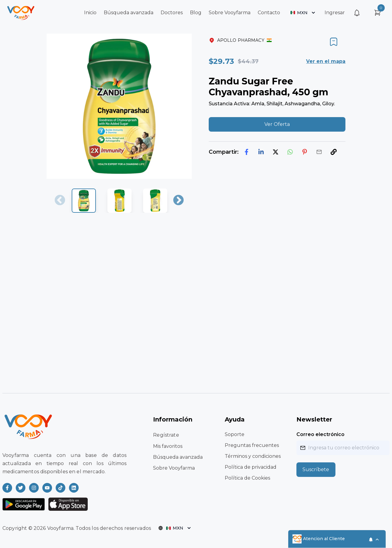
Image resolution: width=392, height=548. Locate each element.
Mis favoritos (168, 446)
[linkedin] (261, 152)
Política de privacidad (251, 467)
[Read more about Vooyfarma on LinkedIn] (74, 488)
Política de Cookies (247, 478)
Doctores (172, 13)
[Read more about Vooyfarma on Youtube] (47, 488)
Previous (60, 201)
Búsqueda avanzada (129, 13)
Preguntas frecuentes (252, 445)
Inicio (90, 13)
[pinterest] (305, 152)
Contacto (269, 13)
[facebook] (247, 152)
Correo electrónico (320, 434)
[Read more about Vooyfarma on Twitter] (21, 488)
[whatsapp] (290, 152)
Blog (196, 13)
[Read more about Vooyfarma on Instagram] (34, 488)
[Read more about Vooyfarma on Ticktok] (60, 488)
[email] (319, 152)
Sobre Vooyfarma (230, 13)
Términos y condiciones (253, 456)
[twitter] (276, 152)
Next (178, 201)
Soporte (235, 434)
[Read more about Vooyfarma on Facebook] (7, 488)
